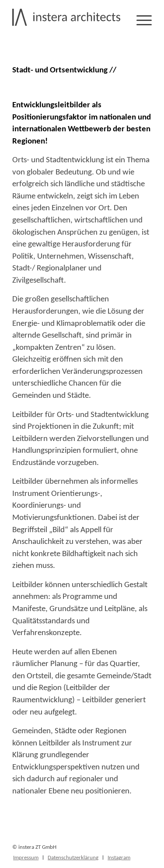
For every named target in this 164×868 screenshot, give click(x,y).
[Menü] (140, 19)
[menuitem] (26, 858)
